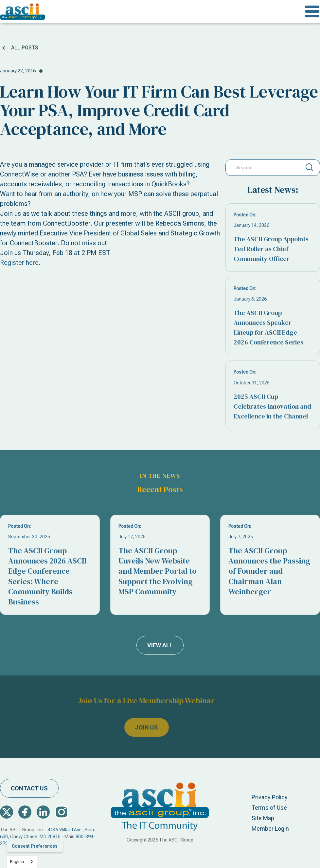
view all (160, 645)
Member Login (270, 829)
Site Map (263, 818)
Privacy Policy (270, 797)
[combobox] (22, 862)
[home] (23, 11)
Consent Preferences (35, 846)
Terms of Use (269, 808)
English (17, 862)
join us (129, 728)
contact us (29, 788)
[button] (312, 11)
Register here (19, 263)
